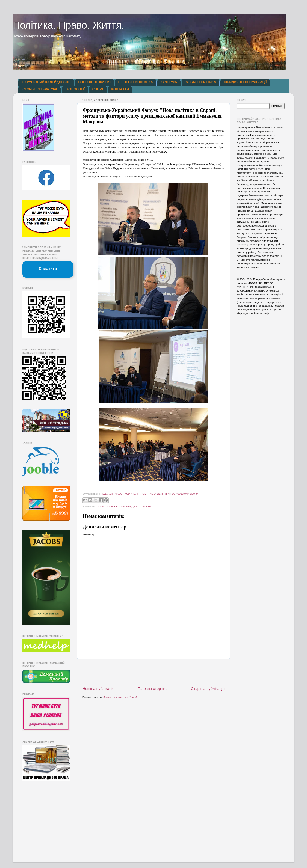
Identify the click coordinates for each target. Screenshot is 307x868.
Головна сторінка (153, 689)
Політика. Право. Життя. (69, 25)
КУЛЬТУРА (169, 82)
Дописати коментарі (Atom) (120, 697)
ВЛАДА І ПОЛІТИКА (200, 82)
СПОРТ (98, 89)
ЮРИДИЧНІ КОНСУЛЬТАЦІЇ (245, 82)
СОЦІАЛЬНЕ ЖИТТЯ (95, 82)
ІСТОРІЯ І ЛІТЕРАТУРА (39, 89)
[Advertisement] (153, 673)
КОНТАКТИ (120, 89)
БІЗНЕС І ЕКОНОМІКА (136, 82)
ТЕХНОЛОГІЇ (75, 89)
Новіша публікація (98, 689)
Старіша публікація (208, 689)
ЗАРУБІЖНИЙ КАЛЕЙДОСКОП (47, 82)
